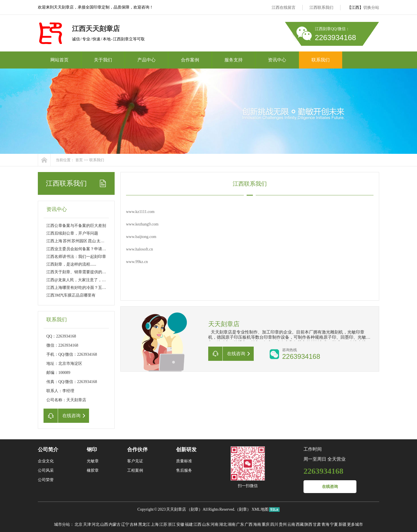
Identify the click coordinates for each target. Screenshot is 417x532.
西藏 (300, 524)
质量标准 (184, 461)
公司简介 (48, 450)
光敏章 (93, 461)
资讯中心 (277, 60)
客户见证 (135, 461)
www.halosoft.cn (140, 249)
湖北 (223, 524)
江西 (197, 524)
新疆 (342, 524)
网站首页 (59, 60)
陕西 (308, 524)
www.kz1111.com (140, 212)
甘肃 (317, 524)
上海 (155, 524)
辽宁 (125, 524)
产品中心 (146, 60)
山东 (206, 524)
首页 (79, 160)
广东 (240, 524)
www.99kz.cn (137, 262)
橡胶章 (93, 470)
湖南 (232, 524)
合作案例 (190, 60)
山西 (104, 524)
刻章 (195, 509)
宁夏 (334, 524)
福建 (189, 524)
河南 (214, 524)
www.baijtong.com (141, 237)
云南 (291, 524)
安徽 (180, 524)
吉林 (134, 524)
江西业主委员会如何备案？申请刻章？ (80, 249)
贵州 (283, 524)
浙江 (172, 524)
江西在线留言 (284, 8)
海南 (257, 524)
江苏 (163, 524)
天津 (87, 524)
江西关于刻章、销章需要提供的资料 (78, 272)
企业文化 (46, 461)
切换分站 (371, 8)
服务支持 (234, 60)
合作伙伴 (137, 450)
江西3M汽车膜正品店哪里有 (71, 295)
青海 (325, 524)
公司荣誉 (46, 480)
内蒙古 (115, 524)
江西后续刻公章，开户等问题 (72, 233)
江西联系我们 (321, 8)
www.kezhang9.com (142, 224)
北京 (79, 524)
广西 (249, 524)
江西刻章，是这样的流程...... (71, 264)
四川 (274, 524)
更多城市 (355, 524)
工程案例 (135, 470)
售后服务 (184, 470)
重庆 (266, 524)
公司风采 (46, 470)
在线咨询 (330, 487)
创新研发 (186, 450)
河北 (96, 524)
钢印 (92, 450)
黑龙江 (144, 524)
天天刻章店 (176, 509)
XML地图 (260, 509)
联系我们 (321, 60)
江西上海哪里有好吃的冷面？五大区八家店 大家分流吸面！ (98, 288)
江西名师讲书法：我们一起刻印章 (76, 257)
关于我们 (103, 60)
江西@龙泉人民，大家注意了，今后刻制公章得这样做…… (98, 280)
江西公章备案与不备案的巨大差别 (76, 226)
